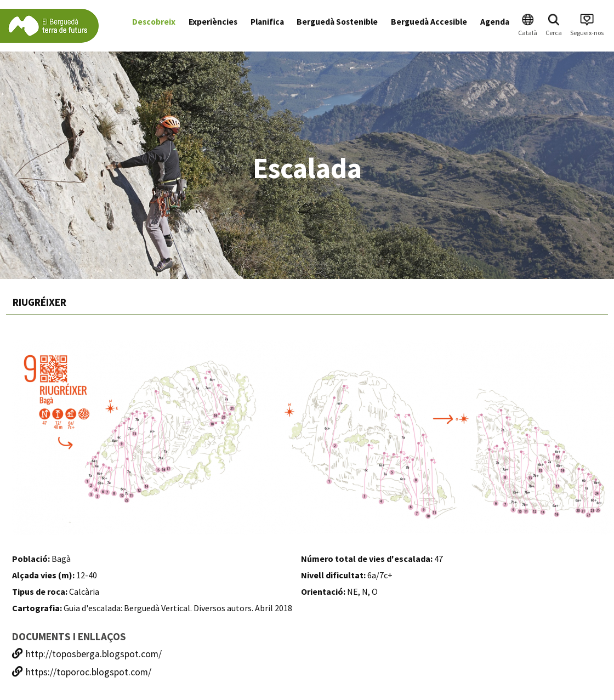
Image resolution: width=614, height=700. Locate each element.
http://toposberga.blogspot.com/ (87, 654)
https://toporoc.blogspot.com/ (82, 672)
